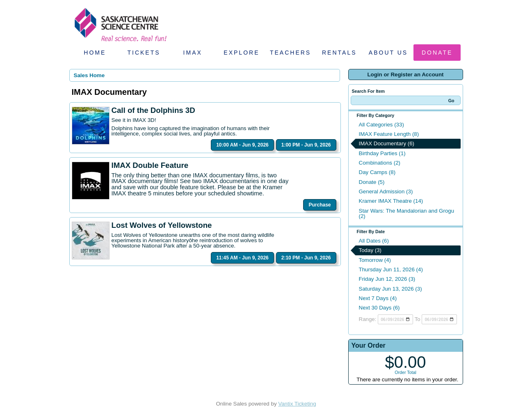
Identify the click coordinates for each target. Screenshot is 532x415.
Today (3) (370, 250)
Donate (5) (372, 182)
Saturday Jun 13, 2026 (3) (390, 289)
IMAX (193, 53)
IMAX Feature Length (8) (389, 134)
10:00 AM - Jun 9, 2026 (242, 145)
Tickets (144, 53)
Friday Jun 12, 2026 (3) (387, 279)
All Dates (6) (374, 241)
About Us (388, 53)
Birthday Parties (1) (382, 153)
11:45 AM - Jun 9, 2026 (242, 258)
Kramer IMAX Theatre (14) (391, 201)
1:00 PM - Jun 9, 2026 (306, 145)
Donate (437, 53)
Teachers (290, 53)
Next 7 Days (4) (378, 298)
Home (95, 53)
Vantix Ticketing (297, 404)
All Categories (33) (381, 125)
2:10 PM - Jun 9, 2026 (306, 258)
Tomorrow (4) (375, 260)
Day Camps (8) (377, 172)
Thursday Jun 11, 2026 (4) (391, 269)
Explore (241, 53)
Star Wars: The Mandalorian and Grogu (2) (407, 213)
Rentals (339, 53)
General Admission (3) (386, 191)
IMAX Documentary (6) (387, 143)
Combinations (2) (380, 163)
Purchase (320, 205)
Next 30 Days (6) (379, 308)
